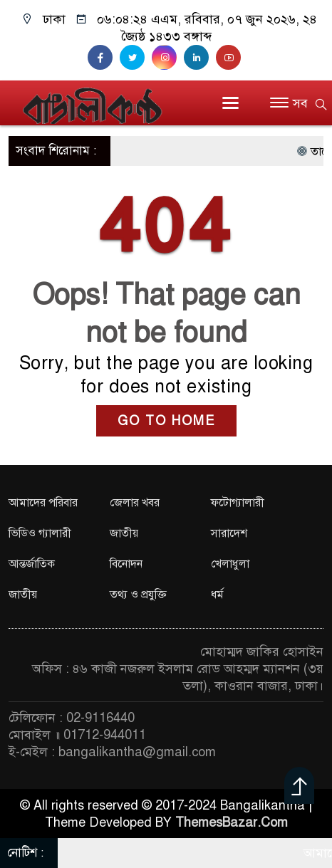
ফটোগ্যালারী (238, 503)
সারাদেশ (229, 533)
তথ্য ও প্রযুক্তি (138, 595)
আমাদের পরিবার (43, 503)
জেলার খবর (135, 503)
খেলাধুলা (230, 564)
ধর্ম (217, 595)
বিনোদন (126, 564)
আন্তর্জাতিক (32, 564)
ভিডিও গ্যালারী (40, 533)
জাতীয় (124, 533)
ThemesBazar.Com (232, 822)
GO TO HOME (166, 421)
